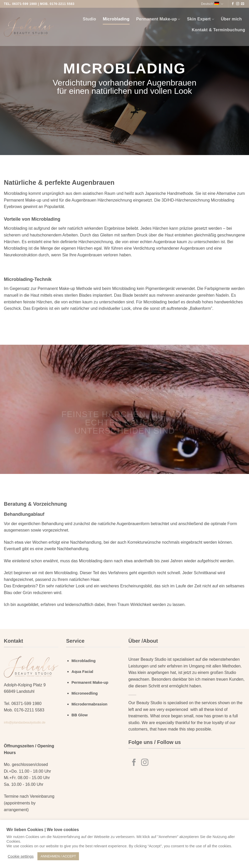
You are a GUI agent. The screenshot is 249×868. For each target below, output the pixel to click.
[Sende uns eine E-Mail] (243, 4)
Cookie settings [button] (21, 856)
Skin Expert (201, 19)
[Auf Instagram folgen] (238, 4)
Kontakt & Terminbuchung (218, 30)
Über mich (231, 19)
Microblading (116, 19)
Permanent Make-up (158, 19)
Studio (90, 19)
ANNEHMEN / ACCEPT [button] (58, 856)
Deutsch (212, 4)
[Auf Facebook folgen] (233, 4)
